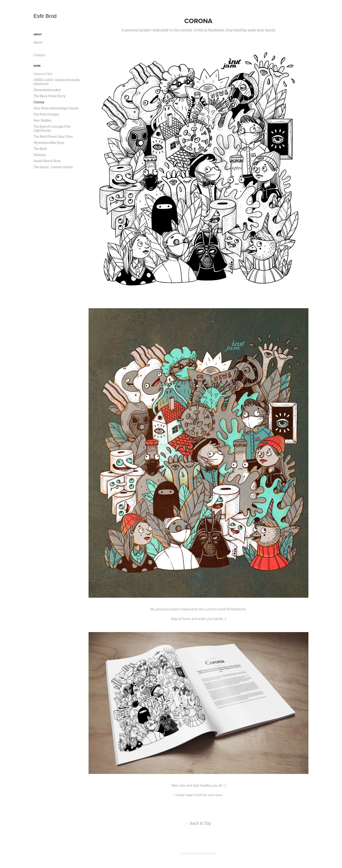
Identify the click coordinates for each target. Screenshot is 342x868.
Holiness (40, 155)
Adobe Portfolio (206, 853)
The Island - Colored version (53, 167)
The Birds (40, 149)
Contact (39, 55)
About (38, 34)
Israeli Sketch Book (47, 161)
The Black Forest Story (50, 96)
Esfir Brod (46, 16)
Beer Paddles (42, 120)
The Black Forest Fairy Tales (53, 137)
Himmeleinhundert (47, 90)
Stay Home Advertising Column (56, 108)
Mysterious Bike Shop (49, 143)
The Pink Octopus (46, 114)
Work (37, 66)
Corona (39, 102)
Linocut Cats (43, 74)
